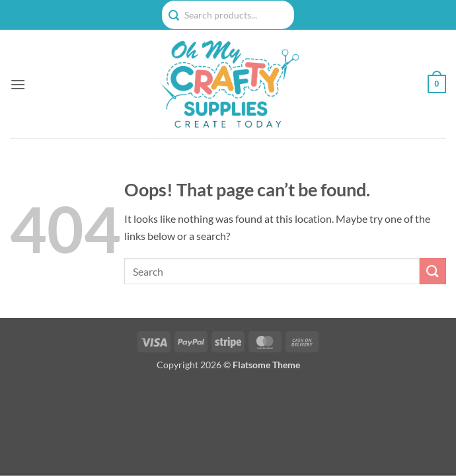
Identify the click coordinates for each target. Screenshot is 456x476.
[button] (18, 84)
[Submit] (433, 271)
